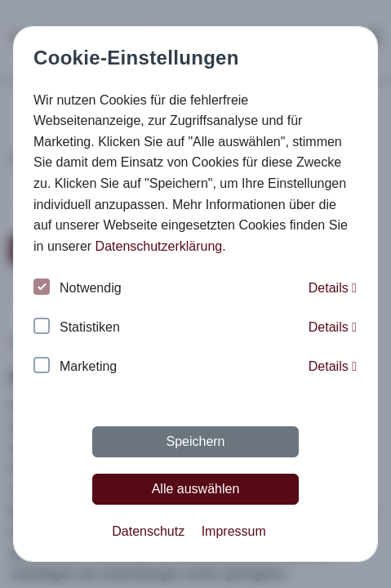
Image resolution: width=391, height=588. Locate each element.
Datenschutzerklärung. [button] (161, 246)
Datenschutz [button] (148, 531)
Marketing (75, 367)
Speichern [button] (195, 441)
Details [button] (333, 288)
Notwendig (78, 289)
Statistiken (77, 328)
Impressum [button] (234, 531)
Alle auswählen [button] (196, 489)
